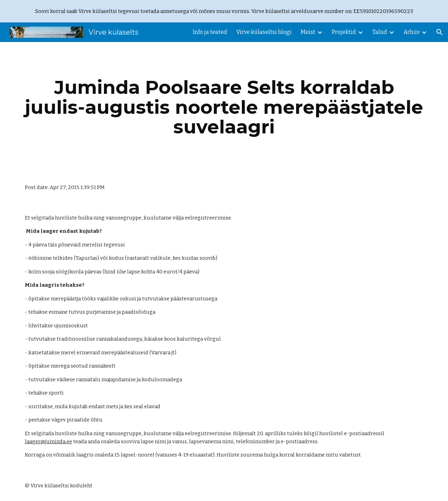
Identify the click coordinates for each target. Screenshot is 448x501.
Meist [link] (308, 32)
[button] (440, 32)
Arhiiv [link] (412, 32)
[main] (224, 107)
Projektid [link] (344, 32)
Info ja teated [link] (210, 32)
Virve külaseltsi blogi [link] (264, 32)
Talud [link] (380, 32)
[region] (224, 11)
